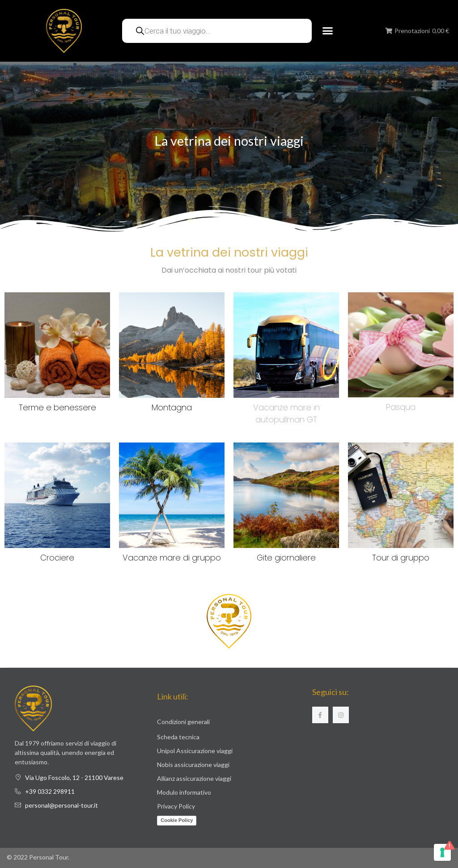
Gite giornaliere (286, 558)
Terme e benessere (57, 407)
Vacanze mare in (286, 407)
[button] (327, 31)
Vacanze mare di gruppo (172, 558)
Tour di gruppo (401, 558)
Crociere (57, 558)
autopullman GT (286, 419)
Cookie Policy (177, 820)
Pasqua (401, 407)
